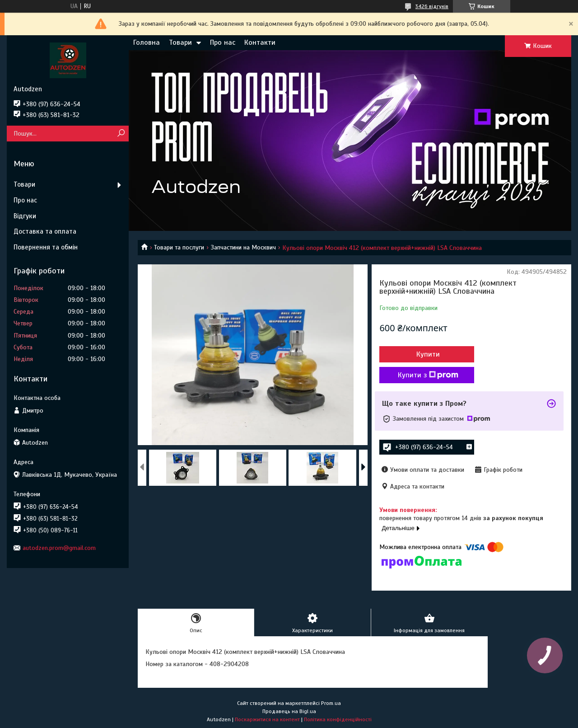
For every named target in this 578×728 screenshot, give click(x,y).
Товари (180, 42)
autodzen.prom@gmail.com (59, 548)
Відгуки (25, 216)
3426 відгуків (432, 6)
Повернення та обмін (46, 247)
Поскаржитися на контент (267, 719)
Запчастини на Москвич (243, 247)
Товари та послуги (179, 247)
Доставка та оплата (45, 231)
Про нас (223, 42)
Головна (147, 42)
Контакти (260, 42)
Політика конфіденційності (338, 719)
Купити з (428, 375)
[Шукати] (121, 134)
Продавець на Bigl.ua (289, 711)
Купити (428, 354)
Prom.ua (331, 703)
